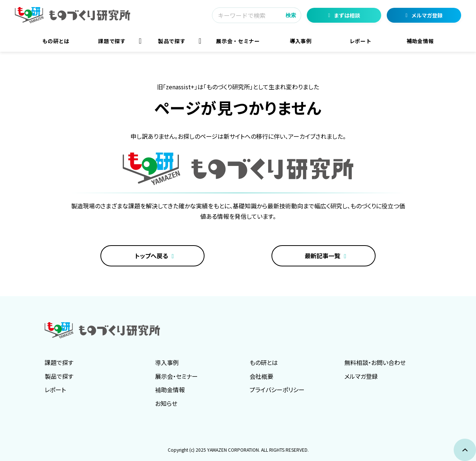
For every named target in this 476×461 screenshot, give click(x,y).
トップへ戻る (152, 256)
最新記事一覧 (322, 256)
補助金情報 (420, 41)
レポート (361, 41)
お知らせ (166, 403)
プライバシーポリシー (277, 390)
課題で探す (112, 41)
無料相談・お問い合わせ (375, 362)
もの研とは (56, 41)
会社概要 (261, 376)
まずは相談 (347, 15)
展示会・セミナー (238, 41)
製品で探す (172, 41)
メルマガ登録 (427, 15)
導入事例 (301, 41)
